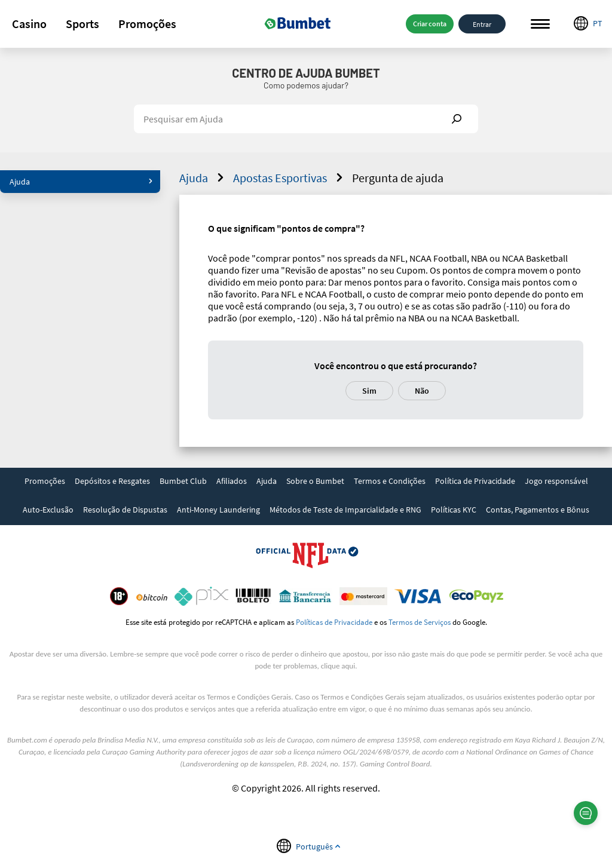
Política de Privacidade (475, 481)
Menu (540, 24)
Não (422, 391)
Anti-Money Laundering (218, 510)
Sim (369, 391)
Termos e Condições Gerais (249, 697)
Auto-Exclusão (48, 510)
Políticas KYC (454, 510)
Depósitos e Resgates (112, 481)
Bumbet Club (183, 481)
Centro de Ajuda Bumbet (306, 73)
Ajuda (81, 182)
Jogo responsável (556, 481)
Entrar (482, 24)
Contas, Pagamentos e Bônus (538, 510)
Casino (29, 24)
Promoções (147, 24)
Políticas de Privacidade (334, 622)
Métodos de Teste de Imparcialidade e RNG (345, 510)
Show (457, 119)
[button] (29, 24)
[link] (45, 482)
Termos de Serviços (420, 622)
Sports (82, 24)
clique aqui (338, 666)
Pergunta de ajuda (398, 178)
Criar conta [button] (430, 24)
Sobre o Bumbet (315, 481)
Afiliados (232, 481)
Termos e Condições (390, 481)
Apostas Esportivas (290, 178)
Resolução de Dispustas (125, 510)
